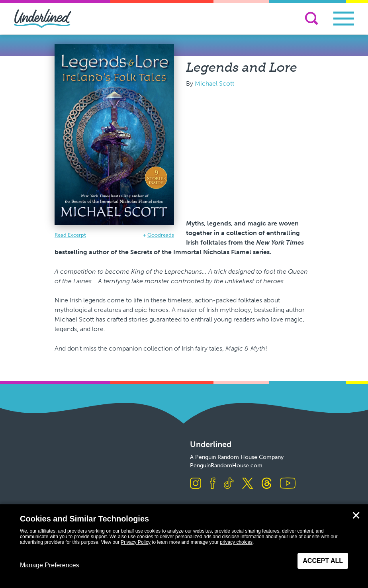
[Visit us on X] (248, 484)
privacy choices (236, 542)
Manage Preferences (50, 565)
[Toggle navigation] (344, 19)
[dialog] (184, 546)
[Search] (311, 18)
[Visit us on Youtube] (288, 484)
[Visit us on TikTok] (229, 484)
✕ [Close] (356, 515)
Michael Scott (214, 83)
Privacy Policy (136, 542)
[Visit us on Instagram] (196, 484)
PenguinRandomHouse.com (226, 465)
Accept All (323, 561)
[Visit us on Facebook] (213, 484)
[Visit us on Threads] (267, 484)
